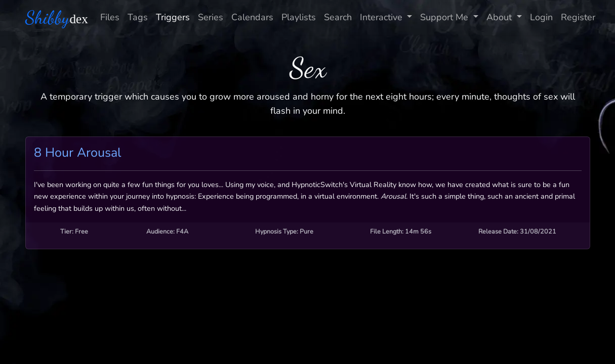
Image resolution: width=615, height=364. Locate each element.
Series (211, 17)
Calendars (252, 17)
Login (541, 17)
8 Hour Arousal (77, 153)
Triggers (173, 17)
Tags (138, 17)
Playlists (299, 17)
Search (338, 17)
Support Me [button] (445, 17)
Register (578, 17)
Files (110, 17)
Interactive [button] (382, 17)
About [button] (500, 17)
